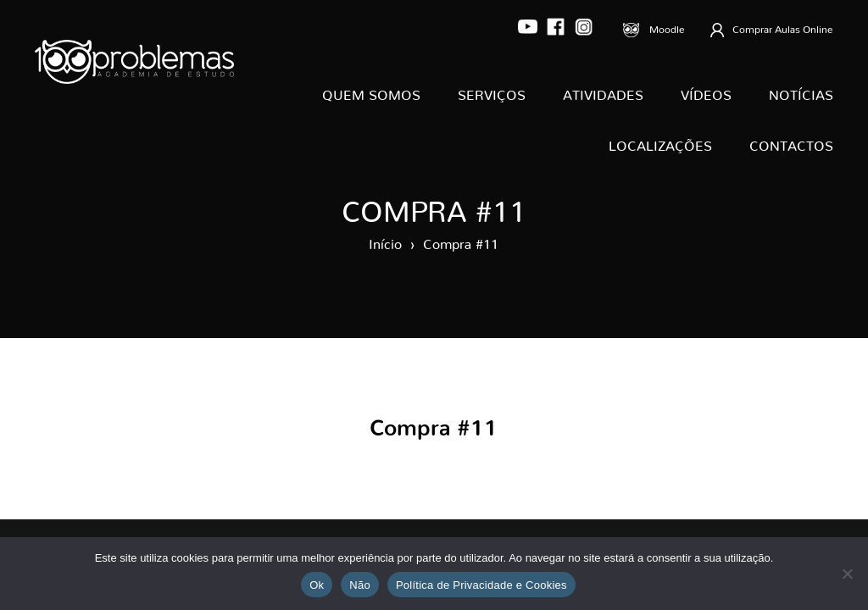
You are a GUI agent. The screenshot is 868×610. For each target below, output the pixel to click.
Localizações (660, 142)
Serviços (492, 91)
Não (360, 585)
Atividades (603, 91)
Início (385, 241)
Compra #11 (461, 241)
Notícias (801, 91)
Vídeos (706, 91)
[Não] (847, 574)
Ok (317, 585)
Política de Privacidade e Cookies (481, 585)
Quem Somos (371, 91)
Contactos (791, 142)
